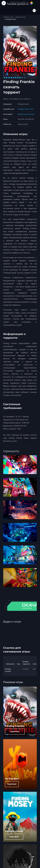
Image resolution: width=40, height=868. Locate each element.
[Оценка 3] (9, 78)
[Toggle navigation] (4, 3)
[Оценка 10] (25, 78)
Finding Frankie (15, 726)
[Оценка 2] (7, 78)
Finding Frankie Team (26, 109)
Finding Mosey (14, 831)
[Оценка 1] (5, 78)
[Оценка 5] (13, 78)
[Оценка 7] (18, 78)
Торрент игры (8, 17)
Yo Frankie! (12, 779)
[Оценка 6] (16, 78)
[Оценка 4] (11, 78)
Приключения (20, 17)
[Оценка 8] (20, 78)
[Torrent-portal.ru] (20, 3)
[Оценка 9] (22, 78)
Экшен (32, 114)
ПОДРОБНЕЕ (15, 732)
